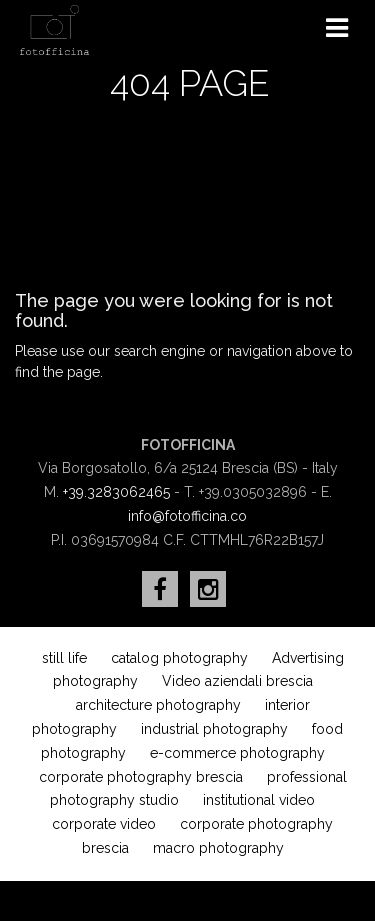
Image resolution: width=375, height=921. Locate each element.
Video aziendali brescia (237, 681)
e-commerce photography (237, 753)
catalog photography (179, 658)
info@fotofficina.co (187, 516)
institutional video (259, 800)
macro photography (218, 848)
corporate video (104, 824)
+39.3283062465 (116, 492)
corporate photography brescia (141, 777)
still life (64, 658)
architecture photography (158, 705)
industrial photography (214, 729)
